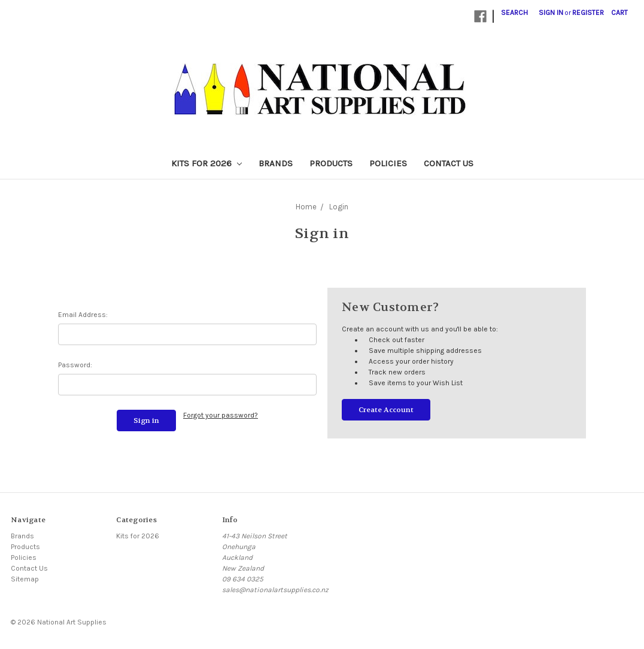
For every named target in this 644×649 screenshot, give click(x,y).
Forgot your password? (221, 415)
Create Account (386, 410)
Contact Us (449, 163)
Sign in (551, 13)
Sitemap (25, 579)
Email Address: (83, 315)
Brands (276, 163)
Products (331, 163)
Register (588, 13)
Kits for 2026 (206, 163)
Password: (75, 365)
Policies (388, 163)
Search (514, 13)
